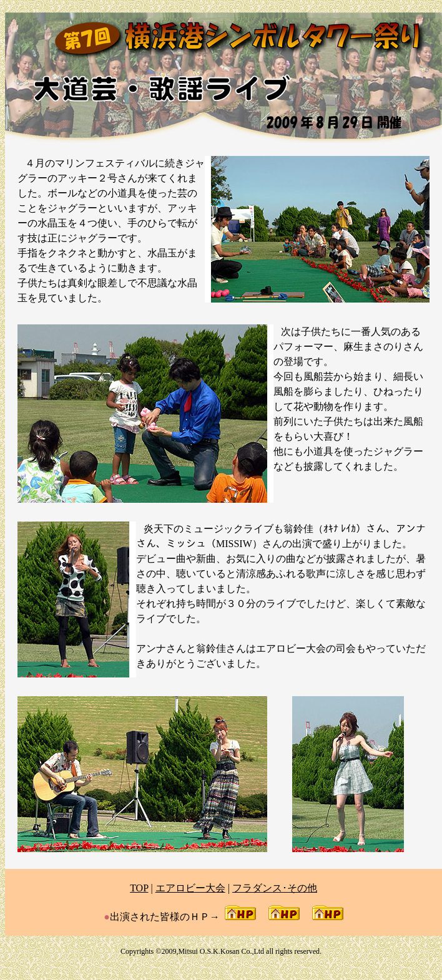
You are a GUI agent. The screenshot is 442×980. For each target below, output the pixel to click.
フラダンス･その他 (275, 888)
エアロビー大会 (190, 888)
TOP (139, 888)
